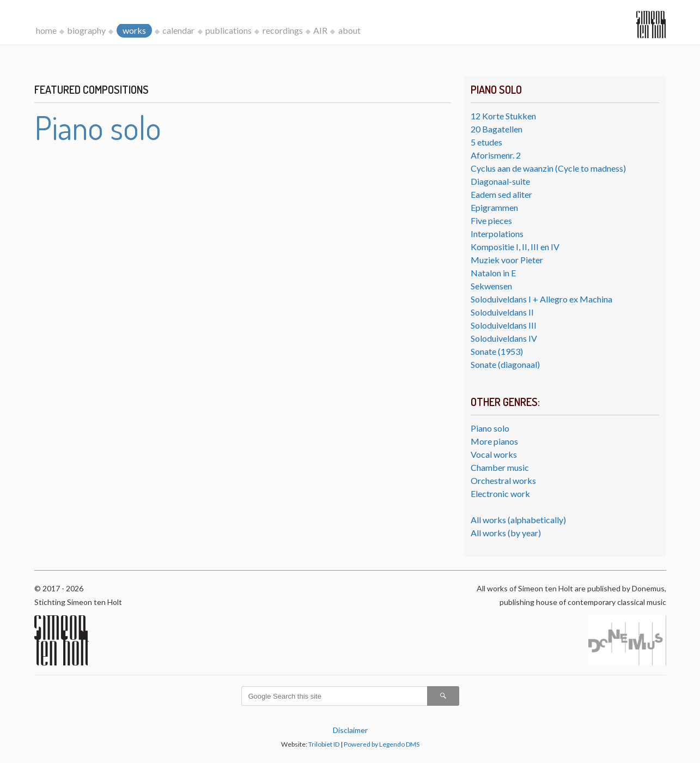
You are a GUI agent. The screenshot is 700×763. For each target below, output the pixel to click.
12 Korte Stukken (503, 116)
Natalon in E (493, 273)
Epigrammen (494, 207)
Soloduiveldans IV (504, 338)
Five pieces (491, 220)
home (46, 30)
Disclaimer (350, 730)
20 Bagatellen (497, 129)
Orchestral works (503, 480)
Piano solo (490, 428)
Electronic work (500, 493)
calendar (178, 30)
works (134, 30)
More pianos (494, 441)
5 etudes (486, 142)
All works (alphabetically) (518, 520)
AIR (320, 30)
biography (86, 30)
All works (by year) (506, 533)
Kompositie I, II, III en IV (515, 247)
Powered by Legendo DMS (382, 744)
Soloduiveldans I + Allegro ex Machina (541, 299)
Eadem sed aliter (501, 194)
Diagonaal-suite (500, 181)
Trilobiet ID (324, 744)
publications (229, 30)
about (349, 30)
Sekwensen (491, 286)
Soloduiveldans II (502, 312)
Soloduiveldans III (504, 325)
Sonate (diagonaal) (505, 364)
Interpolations (497, 234)
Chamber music (500, 467)
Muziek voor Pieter (507, 260)
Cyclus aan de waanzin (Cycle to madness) (548, 168)
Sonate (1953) (497, 351)
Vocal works (494, 454)
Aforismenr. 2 (496, 155)
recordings (283, 30)
